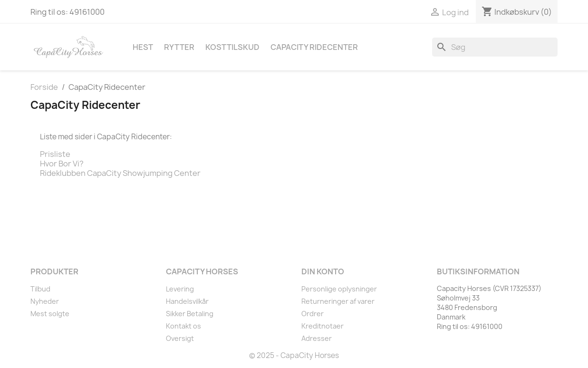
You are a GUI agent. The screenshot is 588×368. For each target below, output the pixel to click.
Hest (143, 47)
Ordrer (313, 314)
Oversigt (180, 338)
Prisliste (55, 154)
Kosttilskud (232, 47)
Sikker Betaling (190, 314)
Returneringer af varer (338, 301)
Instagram (83, 231)
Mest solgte (50, 314)
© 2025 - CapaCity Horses (294, 355)
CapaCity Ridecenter (314, 47)
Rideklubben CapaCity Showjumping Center (120, 173)
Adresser (317, 338)
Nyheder (45, 301)
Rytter (179, 47)
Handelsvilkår (187, 301)
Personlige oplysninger (339, 289)
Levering (180, 289)
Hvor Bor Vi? (62, 164)
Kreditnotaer (323, 326)
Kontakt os (183, 326)
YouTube (62, 231)
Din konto (323, 271)
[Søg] (495, 47)
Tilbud (40, 289)
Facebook (41, 231)
